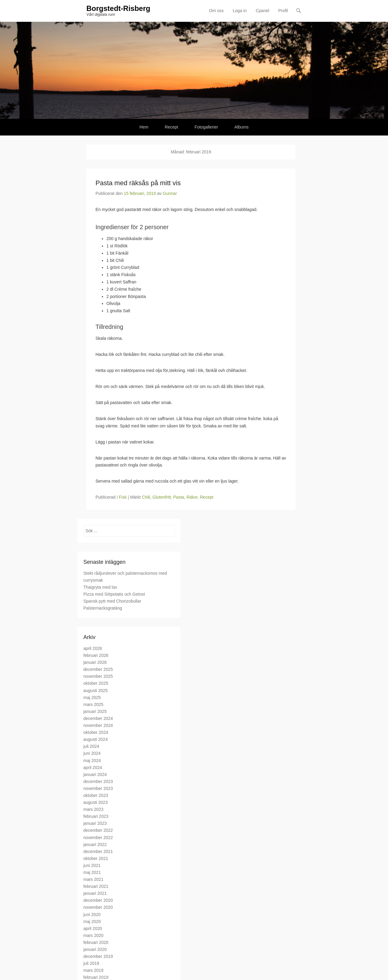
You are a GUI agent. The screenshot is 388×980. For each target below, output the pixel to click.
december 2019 (98, 956)
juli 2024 (91, 746)
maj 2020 (92, 921)
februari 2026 (96, 655)
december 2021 (98, 851)
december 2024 (98, 718)
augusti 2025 (95, 691)
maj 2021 (92, 872)
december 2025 (98, 669)
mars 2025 (93, 704)
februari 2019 (96, 977)
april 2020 (93, 928)
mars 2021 (93, 879)
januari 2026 (95, 662)
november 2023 (98, 788)
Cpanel (263, 11)
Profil (283, 11)
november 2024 (98, 725)
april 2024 (93, 768)
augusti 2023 (95, 802)
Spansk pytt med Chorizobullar (112, 601)
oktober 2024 (96, 732)
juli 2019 (91, 963)
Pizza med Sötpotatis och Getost (114, 594)
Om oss (216, 11)
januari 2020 (95, 949)
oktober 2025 (96, 683)
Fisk (123, 497)
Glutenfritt (162, 497)
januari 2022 (95, 845)
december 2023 (98, 781)
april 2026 (93, 648)
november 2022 (98, 838)
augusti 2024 (95, 739)
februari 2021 (96, 886)
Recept (171, 127)
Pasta (179, 497)
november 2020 (98, 907)
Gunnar (170, 193)
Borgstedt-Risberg (118, 8)
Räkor (192, 497)
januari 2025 (95, 711)
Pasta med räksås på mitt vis (138, 183)
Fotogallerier (206, 127)
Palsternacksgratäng (103, 608)
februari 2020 (96, 942)
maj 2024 (92, 761)
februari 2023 (96, 816)
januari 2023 (95, 823)
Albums (241, 127)
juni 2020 (92, 915)
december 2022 (98, 830)
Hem (144, 127)
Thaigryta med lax (100, 587)
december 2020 (98, 900)
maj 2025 (92, 697)
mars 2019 (93, 970)
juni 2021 (92, 865)
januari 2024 (95, 774)
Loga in (240, 11)
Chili (146, 497)
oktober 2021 (96, 858)
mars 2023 (93, 809)
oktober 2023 (96, 795)
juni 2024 (92, 753)
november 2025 (98, 676)
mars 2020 (93, 935)
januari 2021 (95, 893)
